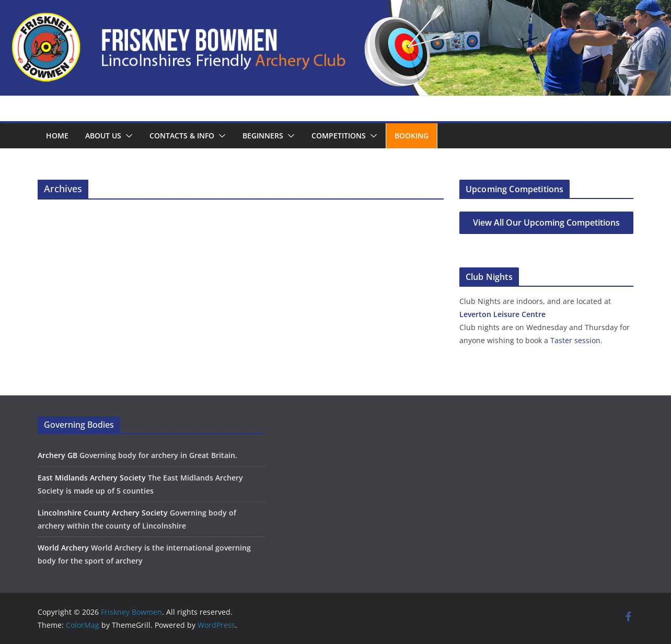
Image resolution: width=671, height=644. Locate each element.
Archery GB (57, 455)
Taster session (575, 340)
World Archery (63, 548)
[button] (127, 136)
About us (103, 136)
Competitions (339, 136)
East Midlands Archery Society (92, 478)
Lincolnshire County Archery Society (103, 513)
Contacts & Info (182, 136)
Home (57, 136)
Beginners (263, 136)
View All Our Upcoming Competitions (546, 223)
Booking (412, 136)
